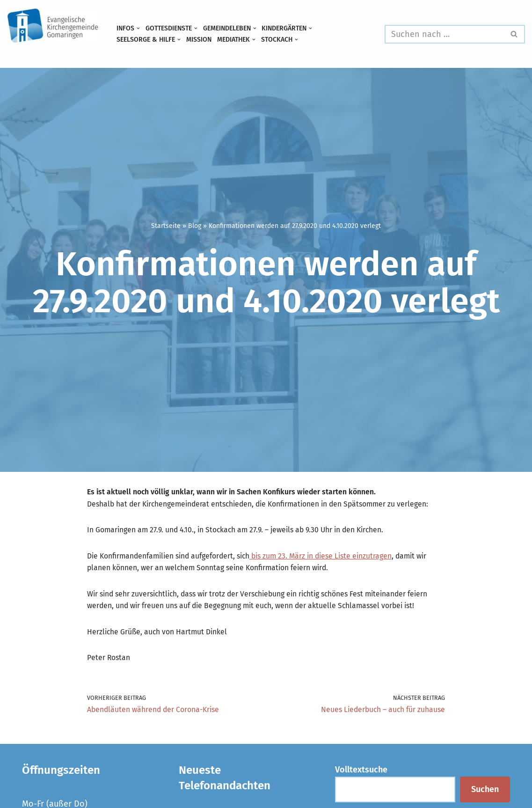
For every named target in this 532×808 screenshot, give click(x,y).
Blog (195, 225)
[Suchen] (444, 34)
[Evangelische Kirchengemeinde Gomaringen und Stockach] (54, 26)
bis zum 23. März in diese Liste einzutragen (360, 578)
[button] (141, 28)
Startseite (166, 225)
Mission (211, 40)
